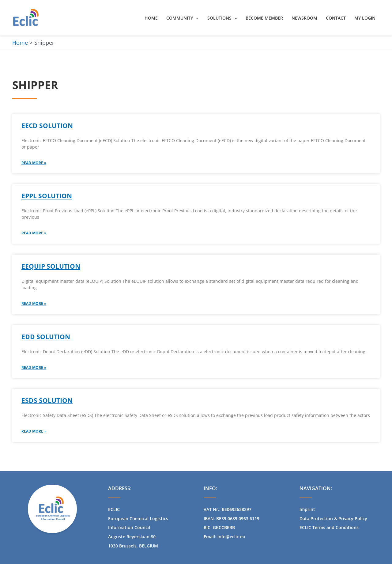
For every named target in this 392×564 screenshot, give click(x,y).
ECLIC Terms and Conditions (329, 527)
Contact (336, 18)
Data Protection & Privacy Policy (333, 519)
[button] (196, 18)
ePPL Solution (47, 196)
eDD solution (46, 337)
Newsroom (304, 18)
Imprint (307, 509)
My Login (365, 18)
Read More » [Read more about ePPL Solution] (34, 233)
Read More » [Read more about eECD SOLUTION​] (34, 163)
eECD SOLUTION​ (47, 126)
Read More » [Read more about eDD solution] (34, 367)
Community (182, 18)
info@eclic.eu (231, 537)
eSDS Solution (47, 400)
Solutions (222, 18)
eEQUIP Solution (51, 266)
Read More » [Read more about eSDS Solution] (34, 431)
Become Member (264, 18)
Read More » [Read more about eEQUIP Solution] (34, 303)
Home (151, 18)
